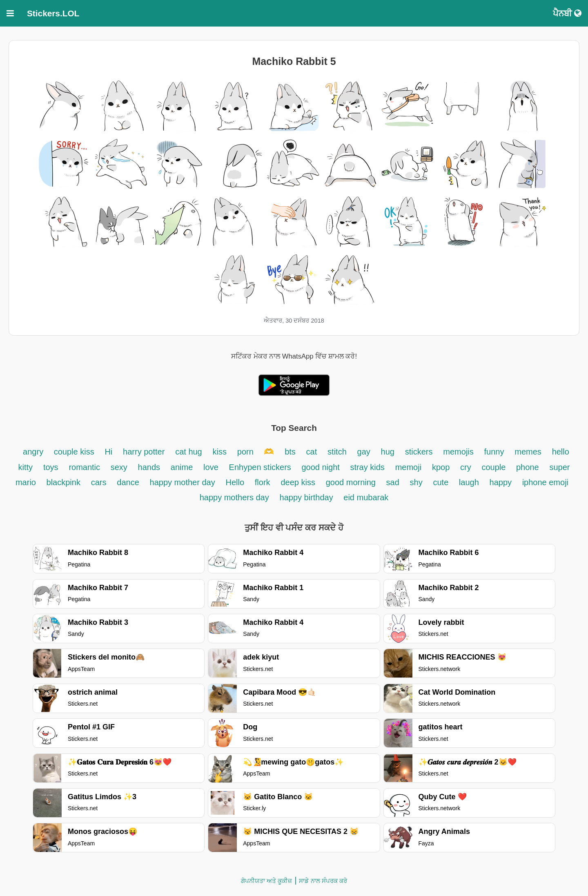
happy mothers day (234, 497)
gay (364, 452)
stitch (337, 452)
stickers (419, 452)
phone (528, 467)
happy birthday (308, 497)
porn (247, 452)
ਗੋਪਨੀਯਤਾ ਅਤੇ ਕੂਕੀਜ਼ (266, 881)
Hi (108, 452)
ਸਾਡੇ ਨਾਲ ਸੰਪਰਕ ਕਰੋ (323, 881)
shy (416, 482)
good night (322, 467)
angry (34, 452)
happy (502, 482)
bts (290, 452)
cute (442, 482)
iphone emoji (545, 482)
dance (128, 482)
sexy (119, 467)
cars (99, 482)
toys (51, 467)
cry (466, 467)
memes (528, 452)
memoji (408, 467)
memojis (458, 452)
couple (495, 467)
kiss (220, 452)
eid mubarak (366, 497)
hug (388, 452)
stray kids (367, 467)
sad (393, 482)
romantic (85, 467)
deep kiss (298, 482)
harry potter (144, 452)
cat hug (189, 452)
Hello (235, 482)
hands (149, 467)
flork (263, 482)
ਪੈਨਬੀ (567, 13)
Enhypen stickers (261, 467)
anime (182, 467)
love (211, 467)
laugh (469, 482)
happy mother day (183, 482)
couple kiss (74, 452)
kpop (441, 467)
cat (312, 452)
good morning (352, 482)
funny (494, 452)
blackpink (63, 482)
